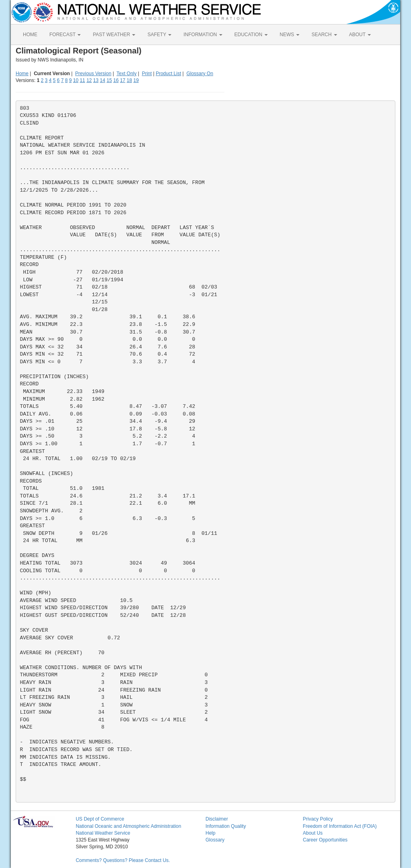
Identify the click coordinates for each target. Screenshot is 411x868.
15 (109, 80)
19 (136, 80)
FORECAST (65, 35)
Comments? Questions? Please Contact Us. (123, 860)
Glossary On (200, 74)
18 (129, 80)
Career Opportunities (325, 840)
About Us (312, 833)
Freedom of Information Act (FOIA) (340, 826)
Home (22, 74)
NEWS (290, 35)
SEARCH (324, 35)
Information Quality (226, 826)
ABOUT (360, 35)
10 (76, 80)
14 (103, 80)
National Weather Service (103, 833)
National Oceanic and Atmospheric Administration (129, 826)
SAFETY (159, 35)
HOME (30, 35)
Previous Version (93, 74)
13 (96, 80)
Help (211, 833)
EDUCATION (251, 35)
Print (147, 74)
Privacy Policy (318, 819)
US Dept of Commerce (100, 819)
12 (89, 80)
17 (123, 80)
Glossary (215, 840)
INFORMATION (203, 35)
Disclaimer (217, 819)
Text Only (126, 74)
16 (116, 80)
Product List (168, 74)
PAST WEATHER (114, 35)
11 (82, 80)
